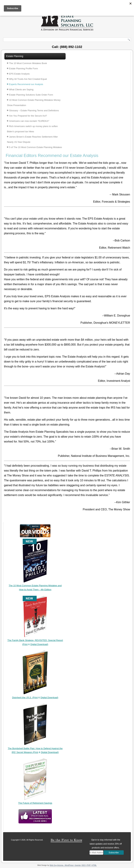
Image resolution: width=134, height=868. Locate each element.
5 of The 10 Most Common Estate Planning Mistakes (36, 147)
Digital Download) (39, 644)
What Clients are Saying (21, 89)
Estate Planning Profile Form (23, 68)
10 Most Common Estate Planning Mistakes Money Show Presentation (34, 103)
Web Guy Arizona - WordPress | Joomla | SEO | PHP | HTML (73, 865)
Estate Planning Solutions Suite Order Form (31, 95)
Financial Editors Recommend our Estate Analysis (52, 155)
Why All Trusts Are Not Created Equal (28, 79)
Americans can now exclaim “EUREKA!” (29, 121)
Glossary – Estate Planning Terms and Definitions (34, 110)
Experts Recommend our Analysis (26, 84)
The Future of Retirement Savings (35, 803)
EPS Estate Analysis (19, 74)
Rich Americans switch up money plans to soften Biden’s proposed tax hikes (32, 129)
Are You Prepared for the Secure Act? (28, 116)
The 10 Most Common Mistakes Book (28, 63)
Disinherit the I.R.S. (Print (25, 697)
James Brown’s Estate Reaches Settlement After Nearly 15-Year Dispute (32, 139)
